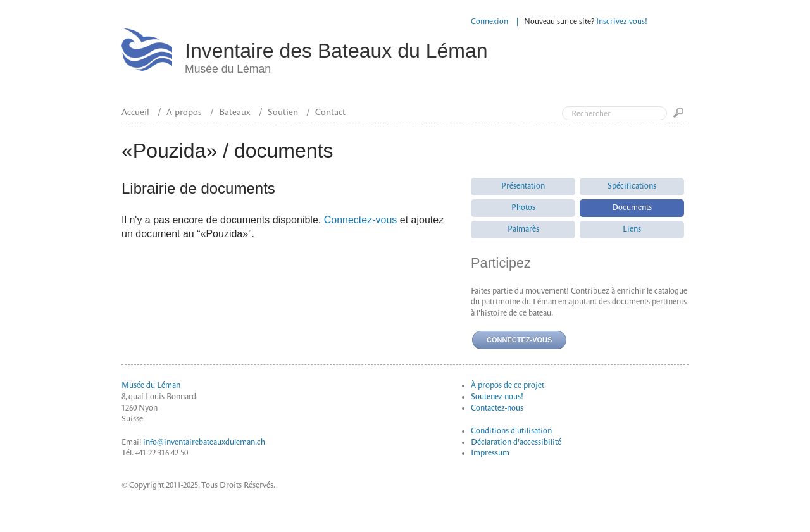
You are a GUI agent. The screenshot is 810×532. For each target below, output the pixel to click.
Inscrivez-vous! (622, 22)
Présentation (523, 186)
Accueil (135, 112)
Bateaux (235, 112)
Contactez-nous (497, 408)
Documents (632, 207)
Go (681, 117)
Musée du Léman (151, 385)
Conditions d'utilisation (511, 431)
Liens (632, 229)
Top (747, 62)
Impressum (490, 453)
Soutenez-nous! (497, 397)
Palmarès (523, 229)
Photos (523, 207)
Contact (330, 112)
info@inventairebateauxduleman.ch (204, 442)
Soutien (283, 112)
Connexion (489, 22)
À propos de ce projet (508, 385)
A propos (184, 112)
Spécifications (632, 186)
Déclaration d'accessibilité (516, 442)
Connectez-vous (361, 220)
